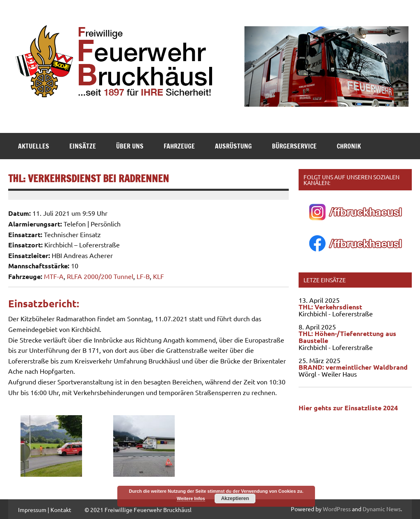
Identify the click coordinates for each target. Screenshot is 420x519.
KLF (159, 276)
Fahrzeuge (179, 146)
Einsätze (83, 146)
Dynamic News (382, 509)
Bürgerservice (294, 146)
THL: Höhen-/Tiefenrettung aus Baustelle (347, 337)
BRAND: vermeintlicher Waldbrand (353, 367)
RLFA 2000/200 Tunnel (100, 276)
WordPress (337, 509)
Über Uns (130, 146)
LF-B (143, 276)
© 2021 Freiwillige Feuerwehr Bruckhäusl (138, 510)
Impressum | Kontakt (45, 510)
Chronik (349, 146)
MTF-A (54, 276)
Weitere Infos (191, 498)
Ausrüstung (233, 146)
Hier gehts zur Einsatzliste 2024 (348, 408)
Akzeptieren (235, 498)
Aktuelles (34, 146)
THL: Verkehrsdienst (330, 307)
